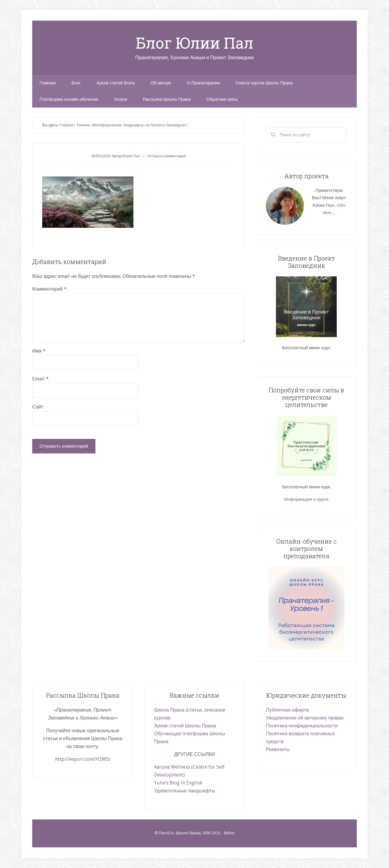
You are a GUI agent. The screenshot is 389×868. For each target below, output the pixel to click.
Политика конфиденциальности (302, 726)
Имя (39, 351)
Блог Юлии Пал (195, 43)
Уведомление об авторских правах (305, 718)
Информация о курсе (306, 499)
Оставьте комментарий (167, 156)
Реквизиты (278, 749)
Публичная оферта (287, 710)
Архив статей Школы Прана (185, 726)
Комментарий (50, 289)
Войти (229, 833)
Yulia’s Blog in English (178, 783)
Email (40, 379)
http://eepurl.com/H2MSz (83, 759)
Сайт (38, 407)
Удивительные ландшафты (185, 791)
